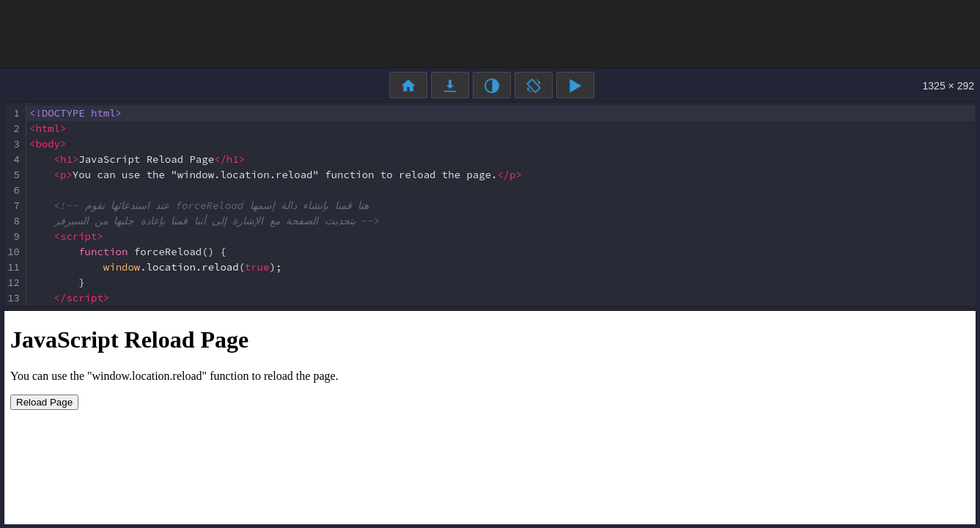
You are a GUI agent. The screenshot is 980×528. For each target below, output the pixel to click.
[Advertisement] (490, 33)
